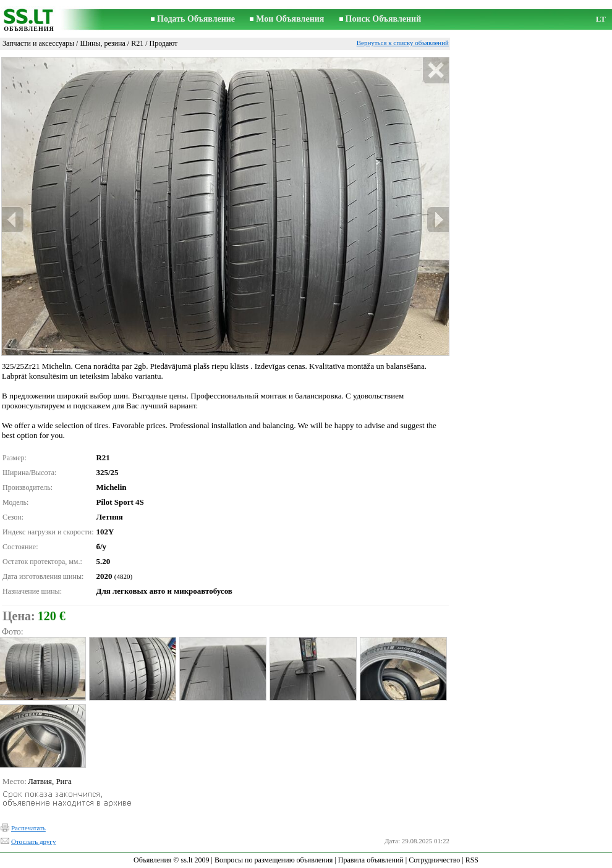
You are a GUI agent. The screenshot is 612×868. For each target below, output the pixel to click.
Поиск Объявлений (384, 19)
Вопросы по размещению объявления (274, 860)
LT (601, 19)
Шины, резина (102, 43)
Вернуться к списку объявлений (403, 43)
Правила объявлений (371, 860)
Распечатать (28, 828)
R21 (137, 43)
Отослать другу (33, 841)
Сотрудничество (434, 860)
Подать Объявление (196, 19)
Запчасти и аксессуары (38, 43)
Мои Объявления (290, 19)
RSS (472, 860)
